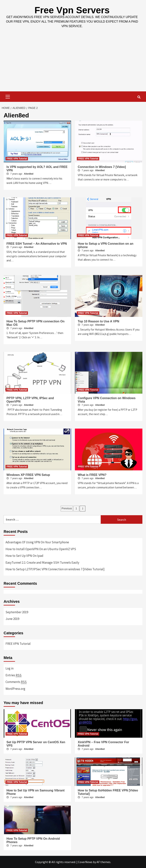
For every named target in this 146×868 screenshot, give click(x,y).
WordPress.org (15, 689)
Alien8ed (29, 174)
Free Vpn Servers (72, 10)
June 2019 (12, 619)
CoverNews (85, 862)
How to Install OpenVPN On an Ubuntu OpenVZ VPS (41, 549)
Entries (13, 675)
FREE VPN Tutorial (17, 159)
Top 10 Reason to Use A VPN (98, 321)
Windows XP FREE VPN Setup (28, 475)
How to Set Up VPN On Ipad (24, 556)
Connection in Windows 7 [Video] (102, 167)
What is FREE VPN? (92, 475)
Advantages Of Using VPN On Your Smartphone (37, 542)
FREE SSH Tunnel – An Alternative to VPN (37, 244)
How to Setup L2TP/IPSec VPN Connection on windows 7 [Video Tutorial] (55, 569)
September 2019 (17, 612)
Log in (10, 668)
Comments (16, 682)
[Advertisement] (73, 63)
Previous (67, 508)
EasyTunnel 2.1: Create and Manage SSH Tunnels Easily (42, 563)
